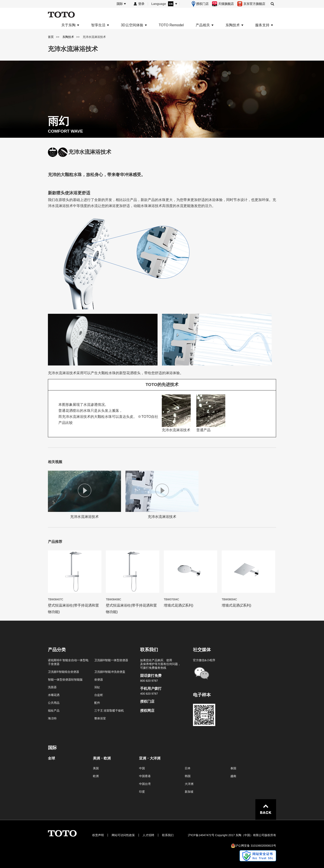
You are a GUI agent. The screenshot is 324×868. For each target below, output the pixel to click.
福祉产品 (54, 711)
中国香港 (145, 776)
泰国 (233, 768)
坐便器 (99, 680)
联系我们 (168, 835)
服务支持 (262, 25)
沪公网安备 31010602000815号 (256, 846)
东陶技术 (233, 25)
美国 (96, 768)
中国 (142, 768)
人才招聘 (148, 835)
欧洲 (96, 776)
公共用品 (54, 703)
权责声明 (98, 835)
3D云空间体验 (132, 25)
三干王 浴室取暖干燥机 (109, 711)
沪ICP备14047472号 (201, 835)
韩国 (188, 776)
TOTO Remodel (171, 25)
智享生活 (98, 25)
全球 (51, 758)
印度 (142, 792)
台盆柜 (99, 695)
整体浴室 (100, 718)
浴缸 (97, 687)
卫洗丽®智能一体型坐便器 (111, 660)
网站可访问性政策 (123, 835)
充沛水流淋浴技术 (84, 495)
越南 (233, 776)
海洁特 (52, 718)
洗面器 (52, 687)
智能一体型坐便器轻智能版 (65, 680)
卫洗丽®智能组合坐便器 (64, 672)
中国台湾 (145, 784)
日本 (188, 768)
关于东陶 (68, 25)
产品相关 (203, 25)
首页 (51, 37)
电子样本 (202, 695)
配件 (97, 703)
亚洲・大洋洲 (150, 758)
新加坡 (189, 792)
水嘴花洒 (54, 695)
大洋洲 (189, 784)
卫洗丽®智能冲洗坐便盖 (110, 672)
